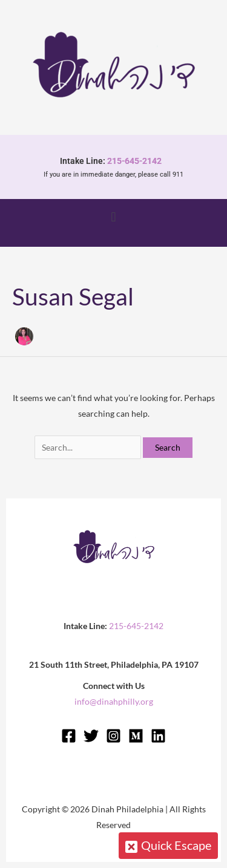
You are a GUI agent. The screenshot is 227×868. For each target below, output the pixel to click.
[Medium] (136, 736)
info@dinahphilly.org (114, 701)
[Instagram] (113, 736)
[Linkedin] (158, 736)
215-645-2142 (137, 161)
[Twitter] (91, 736)
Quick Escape (172, 844)
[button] (113, 217)
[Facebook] (69, 736)
